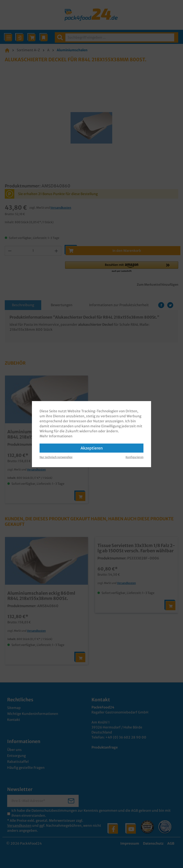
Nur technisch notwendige (56, 457)
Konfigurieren (135, 457)
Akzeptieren (92, 448)
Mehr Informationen (56, 436)
